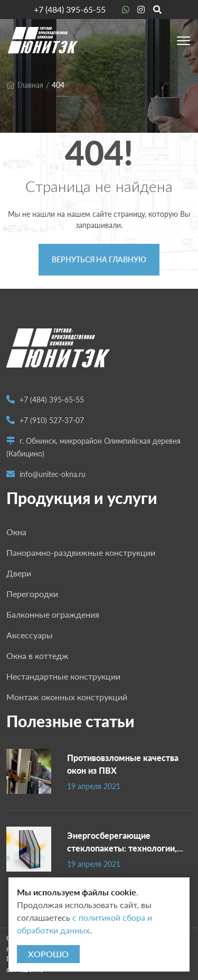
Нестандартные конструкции (63, 676)
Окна (16, 532)
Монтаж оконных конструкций (67, 697)
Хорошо (48, 954)
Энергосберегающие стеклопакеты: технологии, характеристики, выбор (122, 842)
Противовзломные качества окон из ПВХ (123, 764)
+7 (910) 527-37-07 (52, 420)
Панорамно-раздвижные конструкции (81, 552)
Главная (25, 85)
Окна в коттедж (37, 656)
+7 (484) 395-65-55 (70, 9)
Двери (19, 573)
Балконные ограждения (53, 614)
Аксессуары (30, 635)
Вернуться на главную (99, 259)
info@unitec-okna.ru (53, 474)
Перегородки (32, 594)
